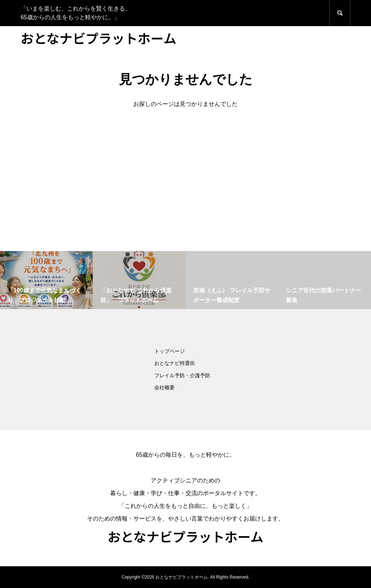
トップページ (170, 351)
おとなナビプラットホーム (99, 38)
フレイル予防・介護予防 (182, 375)
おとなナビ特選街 (175, 363)
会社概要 (164, 387)
